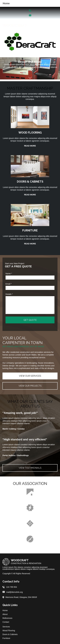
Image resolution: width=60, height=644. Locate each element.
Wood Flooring (9, 631)
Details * (9, 294)
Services (6, 627)
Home (5, 610)
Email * (9, 284)
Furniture (6, 638)
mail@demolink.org (14, 592)
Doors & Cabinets (10, 634)
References (7, 618)
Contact (6, 622)
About (5, 614)
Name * (9, 274)
